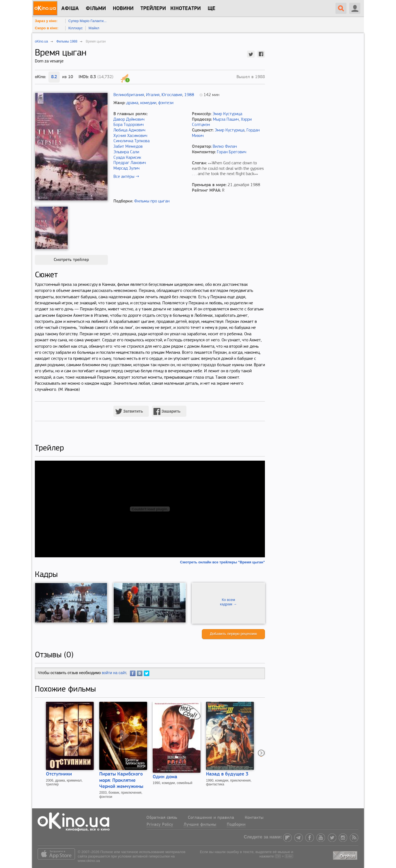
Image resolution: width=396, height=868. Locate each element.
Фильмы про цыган (152, 201)
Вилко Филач (225, 147)
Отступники (59, 774)
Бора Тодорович (129, 125)
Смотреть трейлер (71, 260)
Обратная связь (162, 818)
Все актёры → (126, 177)
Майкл (94, 28)
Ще (212, 9)
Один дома (165, 777)
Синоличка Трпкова (131, 141)
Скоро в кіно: (47, 28)
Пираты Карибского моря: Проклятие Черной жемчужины (121, 780)
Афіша (70, 9)
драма (132, 103)
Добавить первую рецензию (233, 634)
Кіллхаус (75, 28)
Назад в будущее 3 (227, 774)
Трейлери (153, 9)
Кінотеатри (186, 9)
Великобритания (129, 95)
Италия (153, 95)
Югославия (172, 95)
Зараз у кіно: (46, 21)
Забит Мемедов (128, 147)
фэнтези (166, 103)
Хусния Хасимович (130, 136)
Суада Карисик (127, 158)
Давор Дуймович (129, 120)
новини (123, 9)
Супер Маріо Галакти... (87, 21)
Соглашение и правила (211, 818)
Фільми (96, 9)
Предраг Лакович (130, 163)
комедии (148, 103)
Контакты (254, 818)
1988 (189, 95)
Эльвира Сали (126, 152)
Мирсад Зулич (127, 168)
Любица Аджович (129, 130)
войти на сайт (114, 673)
